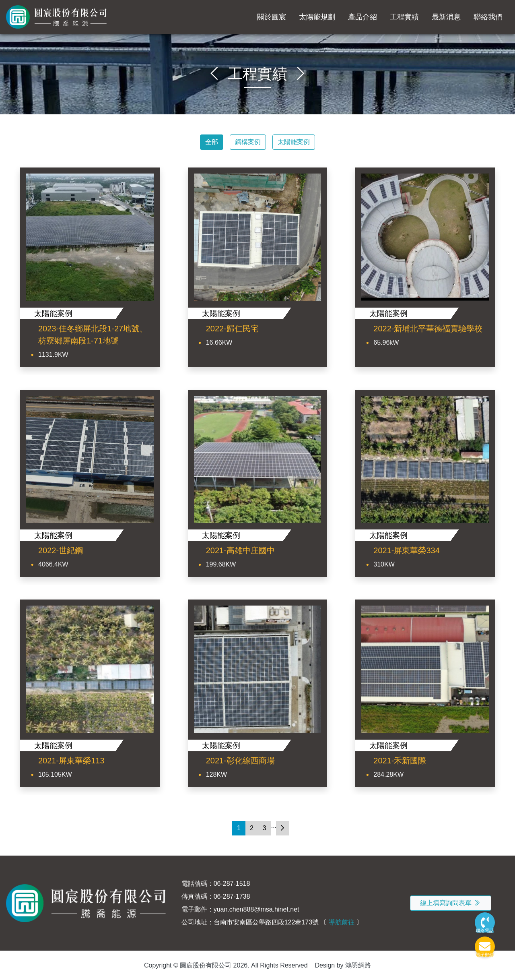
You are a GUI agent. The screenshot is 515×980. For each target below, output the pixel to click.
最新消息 (446, 17)
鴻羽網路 (358, 965)
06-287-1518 (232, 884)
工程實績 (404, 17)
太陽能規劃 (317, 17)
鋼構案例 (248, 142)
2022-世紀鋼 (61, 550)
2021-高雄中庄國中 (240, 550)
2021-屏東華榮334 (407, 550)
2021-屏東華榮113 (71, 761)
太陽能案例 (294, 142)
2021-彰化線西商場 (240, 761)
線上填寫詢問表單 (451, 903)
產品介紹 (363, 17)
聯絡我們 (488, 17)
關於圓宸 (272, 17)
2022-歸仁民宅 (232, 329)
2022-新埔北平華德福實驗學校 (428, 329)
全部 (212, 142)
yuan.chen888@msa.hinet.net (256, 909)
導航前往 (342, 922)
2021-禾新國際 (400, 761)
